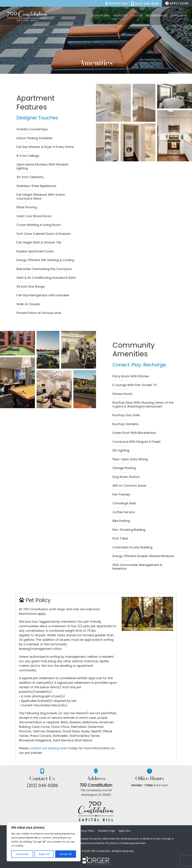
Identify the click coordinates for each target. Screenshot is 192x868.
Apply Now (125, 831)
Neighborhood (157, 16)
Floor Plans (100, 16)
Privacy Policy (87, 831)
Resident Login (107, 831)
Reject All (44, 854)
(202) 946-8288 (42, 786)
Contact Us (179, 16)
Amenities (120, 16)
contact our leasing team (49, 748)
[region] (44, 842)
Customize (22, 854)
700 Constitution (96, 785)
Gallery (137, 16)
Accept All (66, 854)
